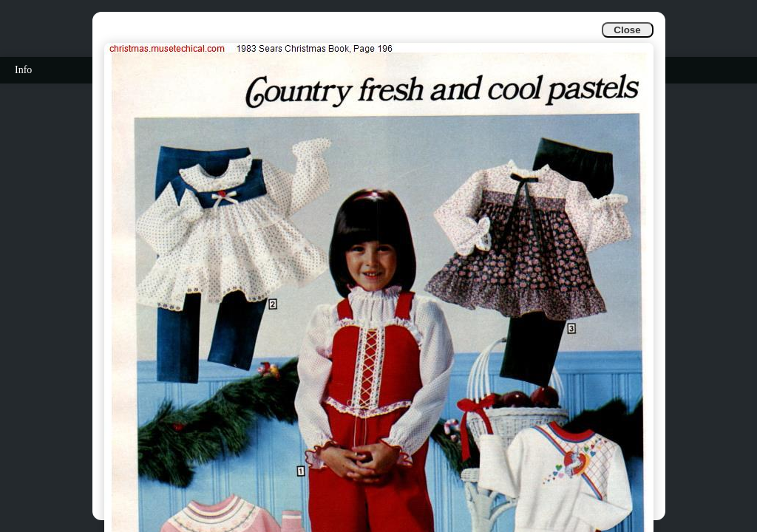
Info (23, 70)
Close (627, 30)
